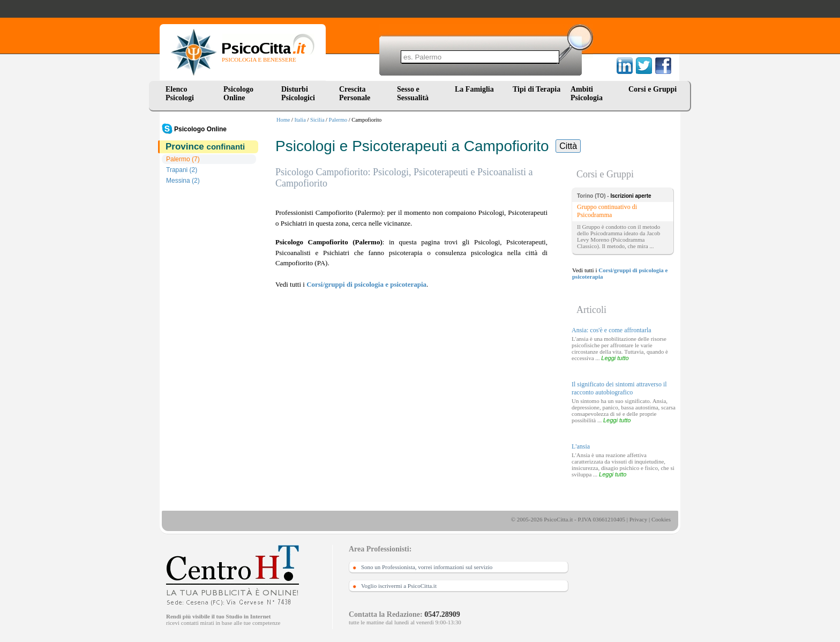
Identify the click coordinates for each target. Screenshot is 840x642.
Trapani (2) (182, 170)
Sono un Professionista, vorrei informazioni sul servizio (427, 567)
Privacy (639, 519)
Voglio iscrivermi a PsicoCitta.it (399, 586)
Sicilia (317, 120)
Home (283, 120)
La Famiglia (476, 89)
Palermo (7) (183, 159)
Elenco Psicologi (180, 94)
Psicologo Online (238, 94)
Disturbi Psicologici (298, 94)
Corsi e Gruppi (652, 89)
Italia (300, 120)
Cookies (661, 519)
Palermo (338, 120)
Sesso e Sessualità (413, 94)
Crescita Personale (355, 94)
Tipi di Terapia (537, 89)
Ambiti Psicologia (587, 94)
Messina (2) (183, 181)
